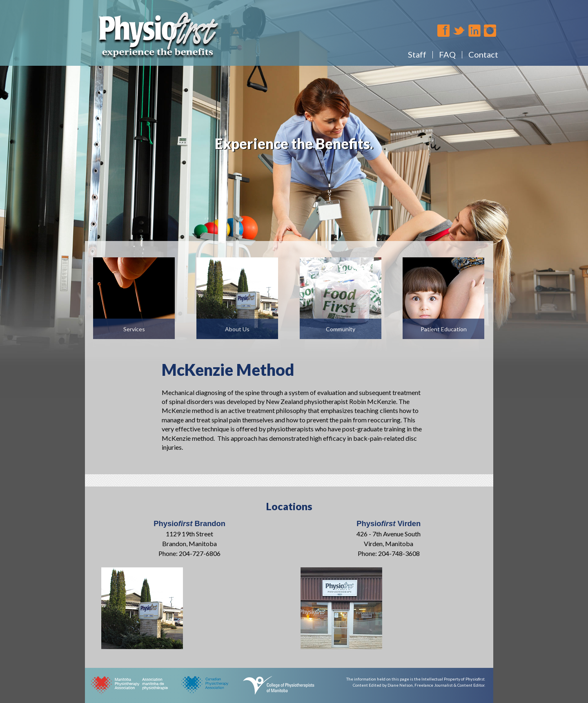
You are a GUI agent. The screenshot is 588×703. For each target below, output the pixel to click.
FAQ (447, 54)
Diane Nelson (400, 685)
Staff (417, 54)
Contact (483, 54)
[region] (294, 199)
